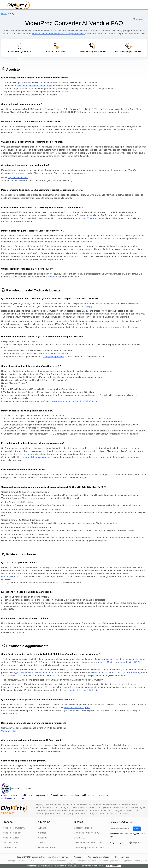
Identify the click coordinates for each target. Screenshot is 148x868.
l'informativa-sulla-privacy (93, 866)
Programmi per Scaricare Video (89, 848)
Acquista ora (19, 798)
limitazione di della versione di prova (35, 86)
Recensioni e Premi (48, 848)
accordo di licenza (66, 866)
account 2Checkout (88, 218)
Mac (14, 731)
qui (91, 307)
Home (4, 14)
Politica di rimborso (123, 857)
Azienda (42, 828)
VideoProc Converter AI (14, 828)
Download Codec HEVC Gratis (89, 843)
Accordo (78, 857)
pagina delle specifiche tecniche (85, 690)
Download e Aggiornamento (92, 48)
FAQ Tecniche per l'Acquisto (129, 48)
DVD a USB (80, 838)
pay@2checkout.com (18, 178)
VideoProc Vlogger (12, 833)
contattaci (53, 277)
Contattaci (43, 833)
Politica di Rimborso (56, 48)
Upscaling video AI (83, 828)
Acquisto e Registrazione (19, 48)
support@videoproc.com (35, 457)
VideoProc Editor (11, 838)
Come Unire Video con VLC (87, 833)
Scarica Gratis (7, 798)
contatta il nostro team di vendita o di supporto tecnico (58, 34)
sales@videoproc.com (54, 357)
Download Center (11, 843)
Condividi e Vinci (11, 848)
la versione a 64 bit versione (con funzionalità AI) (117, 662)
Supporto (43, 838)
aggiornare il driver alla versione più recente (35, 672)
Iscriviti (137, 829)
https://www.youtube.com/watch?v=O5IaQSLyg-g (75, 401)
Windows (6, 731)
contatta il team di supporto (77, 708)
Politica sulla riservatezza (98, 857)
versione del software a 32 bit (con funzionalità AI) (116, 672)
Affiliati (42, 843)
